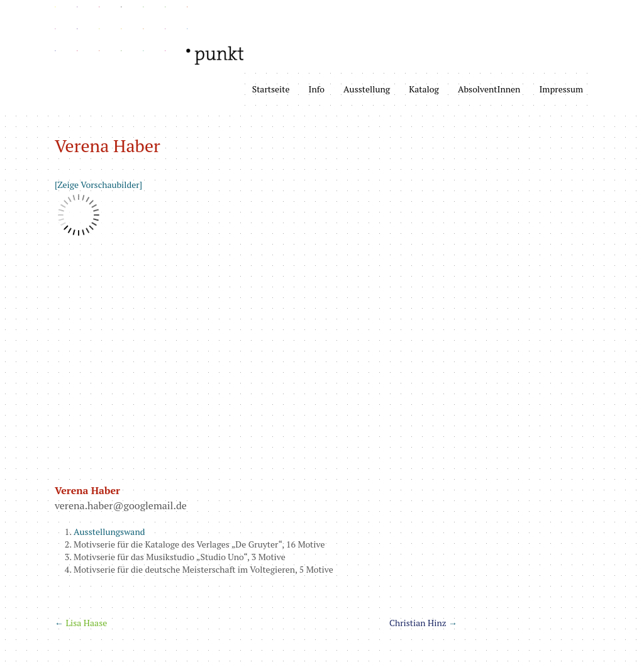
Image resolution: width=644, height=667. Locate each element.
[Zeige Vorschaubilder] (98, 185)
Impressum (561, 89)
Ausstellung (367, 89)
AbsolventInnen (489, 89)
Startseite (271, 89)
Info (317, 89)
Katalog (424, 89)
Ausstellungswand (109, 532)
